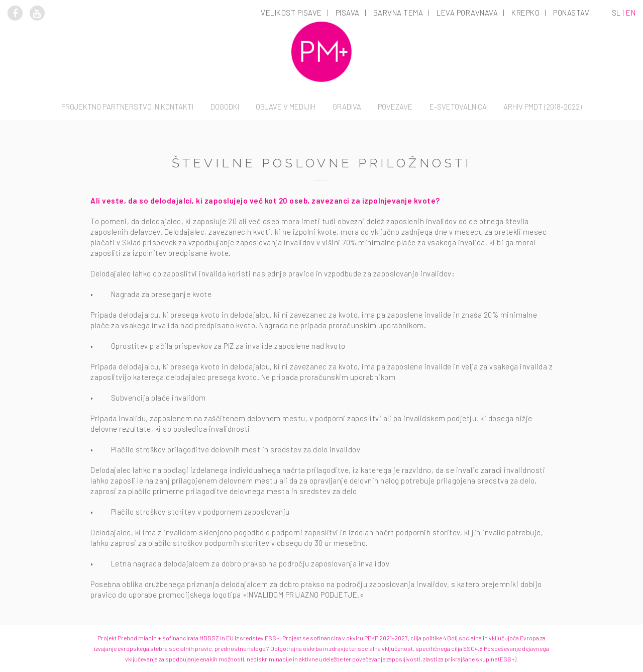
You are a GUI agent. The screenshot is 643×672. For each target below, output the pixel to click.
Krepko (525, 13)
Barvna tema (398, 13)
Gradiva (347, 107)
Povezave (395, 107)
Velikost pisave (291, 13)
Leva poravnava (467, 13)
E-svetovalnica (458, 107)
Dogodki (225, 107)
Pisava (348, 13)
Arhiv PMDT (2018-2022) (543, 107)
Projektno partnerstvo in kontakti (127, 107)
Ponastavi (572, 13)
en (631, 13)
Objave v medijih (286, 107)
